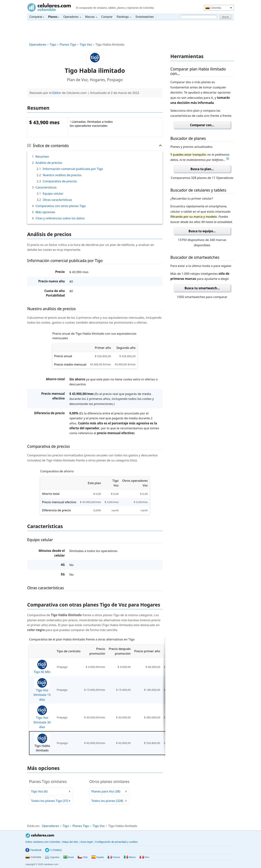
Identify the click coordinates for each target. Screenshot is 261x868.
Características (46, 187)
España (98, 857)
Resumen (42, 156)
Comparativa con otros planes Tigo (61, 206)
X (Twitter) (53, 850)
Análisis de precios (49, 163)
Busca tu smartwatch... (202, 288)
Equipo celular (53, 193)
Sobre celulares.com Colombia (43, 842)
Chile (83, 857)
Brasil (69, 857)
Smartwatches (145, 17)
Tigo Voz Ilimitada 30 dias (42, 717)
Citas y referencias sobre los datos (60, 218)
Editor (57, 93)
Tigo (53, 44)
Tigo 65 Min (42, 667)
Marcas (91, 17)
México (130, 857)
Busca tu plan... (202, 169)
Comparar (37, 17)
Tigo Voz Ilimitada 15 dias (42, 690)
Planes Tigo (68, 44)
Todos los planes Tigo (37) (50, 801)
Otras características (57, 200)
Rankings (124, 17)
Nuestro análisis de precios (62, 175)
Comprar (107, 17)
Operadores (72, 17)
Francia (114, 857)
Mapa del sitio (70, 842)
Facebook (33, 850)
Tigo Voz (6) (39, 791)
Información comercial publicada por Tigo (73, 169)
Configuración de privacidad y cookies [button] (116, 842)
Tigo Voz (86, 44)
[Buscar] (199, 17)
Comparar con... (202, 125)
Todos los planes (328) (107, 801)
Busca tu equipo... (202, 231)
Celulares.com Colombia (49, 7)
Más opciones (45, 212)
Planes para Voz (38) (106, 791)
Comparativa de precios (60, 181)
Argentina (52, 857)
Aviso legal (86, 842)
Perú (144, 857)
